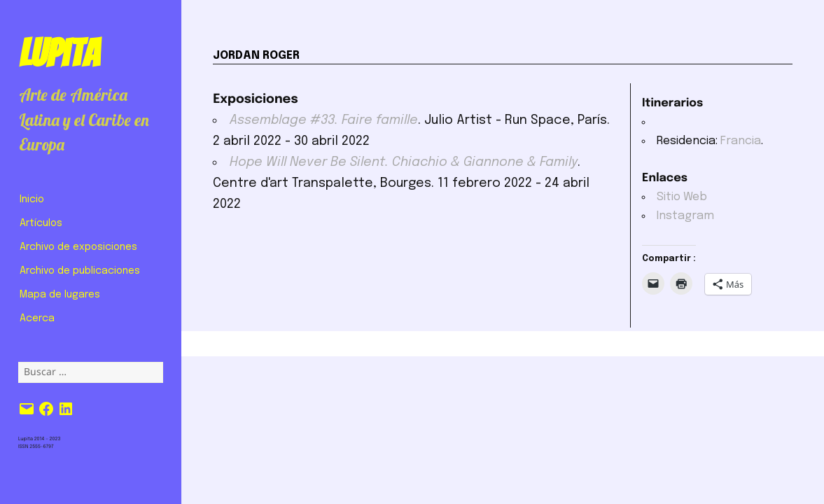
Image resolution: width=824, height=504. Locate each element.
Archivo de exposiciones (78, 247)
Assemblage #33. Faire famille (324, 120)
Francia (741, 141)
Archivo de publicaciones (80, 271)
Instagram (685, 216)
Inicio (32, 199)
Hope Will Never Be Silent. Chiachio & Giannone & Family (404, 162)
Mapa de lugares (60, 295)
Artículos (41, 223)
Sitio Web (682, 197)
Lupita (59, 53)
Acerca (37, 318)
